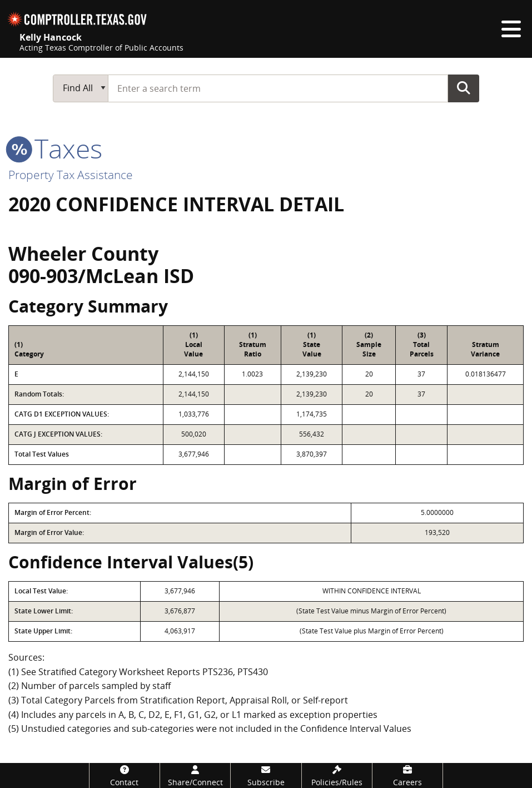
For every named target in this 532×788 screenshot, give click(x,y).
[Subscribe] (266, 775)
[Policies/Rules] (337, 775)
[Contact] (125, 775)
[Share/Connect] (195, 775)
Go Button (464, 88)
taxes (55, 148)
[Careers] (407, 775)
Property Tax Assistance (71, 175)
